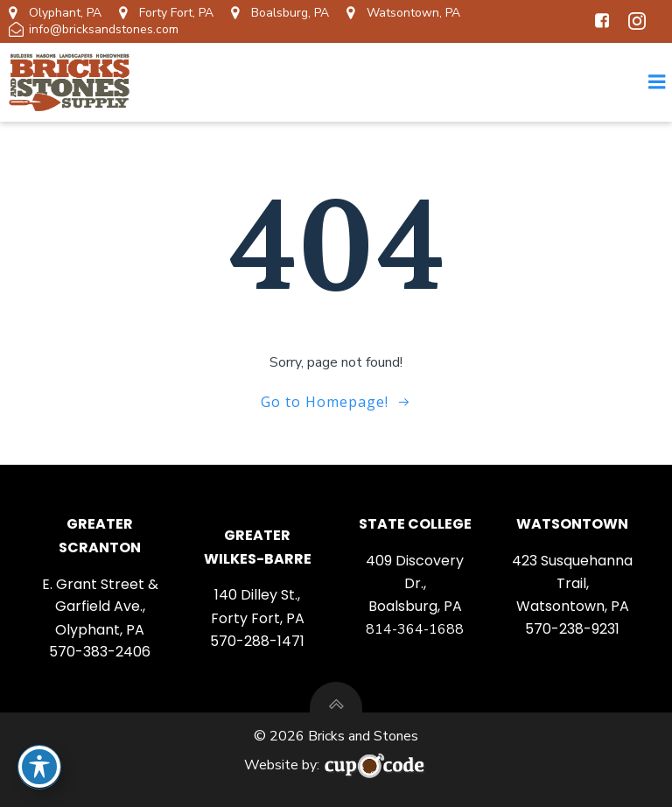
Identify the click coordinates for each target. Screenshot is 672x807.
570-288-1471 (257, 641)
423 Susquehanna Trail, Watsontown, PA (572, 583)
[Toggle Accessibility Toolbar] (39, 767)
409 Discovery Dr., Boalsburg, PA (415, 583)
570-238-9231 (572, 629)
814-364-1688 (415, 629)
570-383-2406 (100, 652)
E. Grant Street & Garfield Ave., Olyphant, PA (100, 607)
